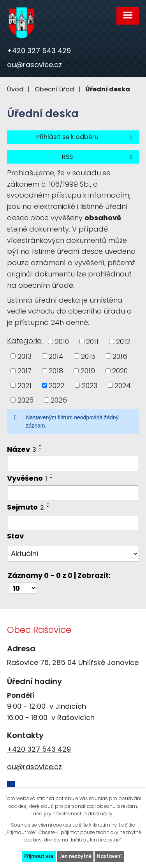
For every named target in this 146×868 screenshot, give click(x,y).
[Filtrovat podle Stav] (73, 554)
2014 (56, 356)
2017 (25, 371)
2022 (56, 385)
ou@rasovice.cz (34, 65)
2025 (26, 400)
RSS (99, 157)
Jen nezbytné (75, 856)
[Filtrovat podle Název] (73, 463)
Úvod (15, 89)
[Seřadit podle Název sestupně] (40, 449)
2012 (123, 341)
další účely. (101, 814)
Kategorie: (25, 341)
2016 (120, 356)
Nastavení (109, 856)
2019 (88, 371)
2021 (25, 385)
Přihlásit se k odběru (86, 137)
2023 (90, 385)
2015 (88, 356)
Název (22, 449)
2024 (123, 385)
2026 (59, 400)
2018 (56, 371)
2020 (120, 371)
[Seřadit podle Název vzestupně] (40, 446)
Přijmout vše (39, 856)
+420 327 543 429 (39, 51)
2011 (92, 341)
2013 (25, 356)
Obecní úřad (54, 89)
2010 (62, 341)
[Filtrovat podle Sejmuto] (73, 523)
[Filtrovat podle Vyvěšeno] (73, 493)
